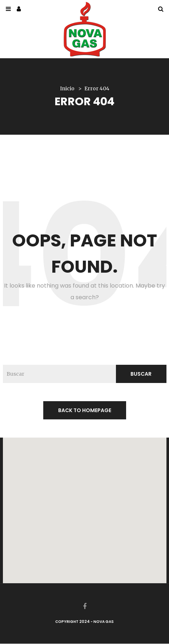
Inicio (67, 88)
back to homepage (85, 410)
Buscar (141, 374)
